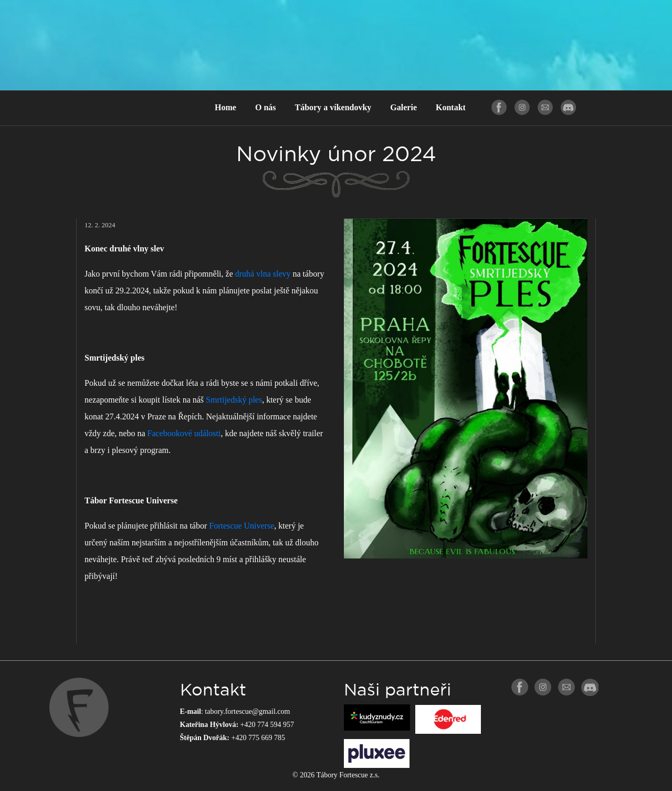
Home (225, 107)
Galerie (403, 107)
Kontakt (451, 107)
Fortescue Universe (241, 526)
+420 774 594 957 (267, 725)
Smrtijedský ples (234, 400)
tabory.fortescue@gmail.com (247, 711)
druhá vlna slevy (263, 274)
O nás (266, 107)
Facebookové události (184, 433)
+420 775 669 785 (258, 738)
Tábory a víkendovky (333, 107)
